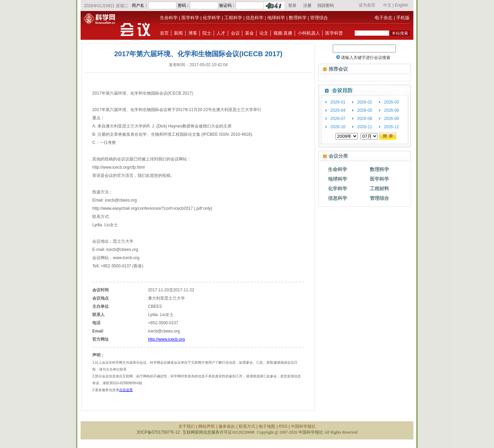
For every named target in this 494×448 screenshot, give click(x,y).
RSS (283, 426)
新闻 (178, 33)
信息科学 (255, 18)
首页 (164, 33)
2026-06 (391, 110)
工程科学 (233, 18)
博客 (193, 33)
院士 (207, 33)
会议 (235, 33)
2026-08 (365, 119)
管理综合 (319, 18)
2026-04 (338, 110)
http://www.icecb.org (166, 339)
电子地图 (267, 426)
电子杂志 (384, 18)
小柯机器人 (309, 33)
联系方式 (247, 426)
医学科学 (190, 18)
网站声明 (207, 426)
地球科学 (276, 18)
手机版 (403, 18)
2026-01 (338, 102)
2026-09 (391, 119)
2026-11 (365, 127)
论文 (264, 33)
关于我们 (187, 426)
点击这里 (126, 390)
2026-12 (391, 127)
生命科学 (169, 18)
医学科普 (334, 33)
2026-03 (391, 102)
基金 (249, 33)
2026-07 (338, 119)
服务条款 (227, 426)
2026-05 (365, 110)
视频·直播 (283, 33)
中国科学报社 (303, 426)
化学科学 (212, 18)
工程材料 (379, 189)
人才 (221, 33)
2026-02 (365, 102)
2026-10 (338, 127)
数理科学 (298, 18)
